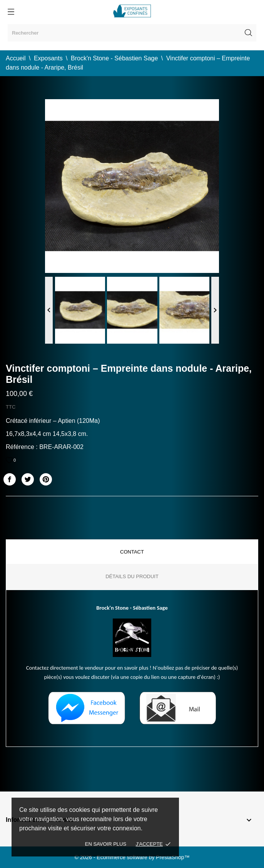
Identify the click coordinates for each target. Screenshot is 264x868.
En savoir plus (106, 844)
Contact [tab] (132, 552)
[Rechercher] (132, 33)
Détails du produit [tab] (132, 576)
